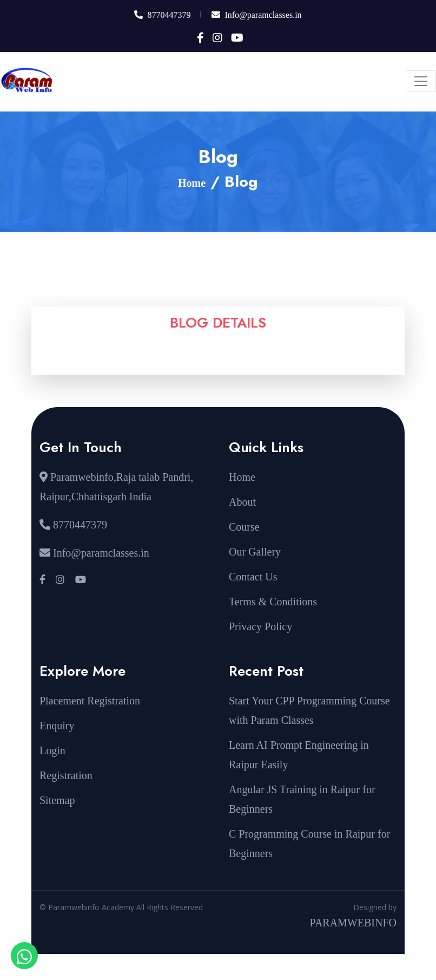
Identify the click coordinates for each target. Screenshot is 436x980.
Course (244, 527)
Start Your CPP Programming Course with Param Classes (309, 710)
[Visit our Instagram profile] (60, 580)
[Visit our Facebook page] (42, 580)
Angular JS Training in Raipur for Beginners (302, 799)
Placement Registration (90, 701)
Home (192, 183)
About (242, 502)
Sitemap (57, 800)
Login (52, 750)
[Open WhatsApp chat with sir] (24, 956)
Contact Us (253, 577)
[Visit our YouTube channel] (80, 580)
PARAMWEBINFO (353, 923)
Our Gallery (255, 552)
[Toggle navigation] (421, 81)
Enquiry (57, 726)
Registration (66, 775)
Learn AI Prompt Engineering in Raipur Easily (299, 755)
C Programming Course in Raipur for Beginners (309, 844)
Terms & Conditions (273, 602)
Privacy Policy (260, 626)
